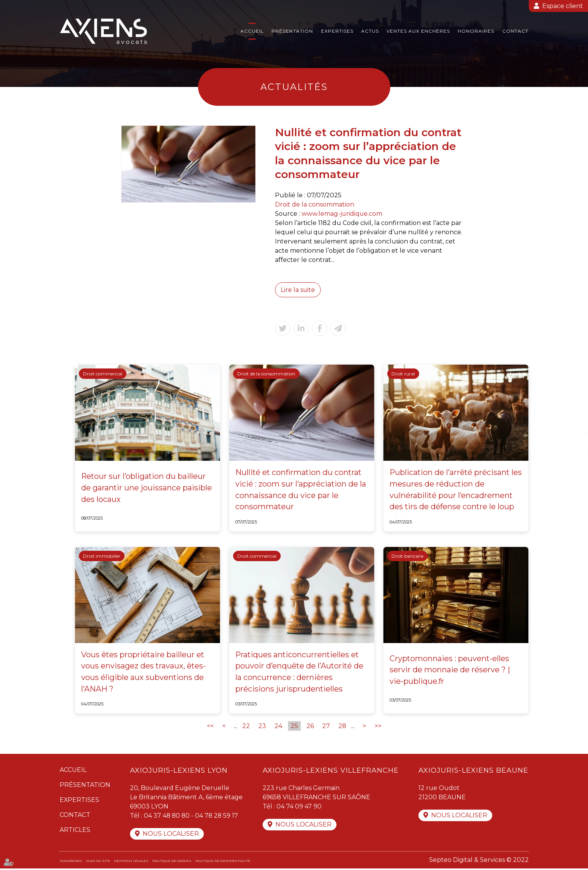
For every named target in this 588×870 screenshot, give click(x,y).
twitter (573, 435)
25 (294, 727)
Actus (370, 31)
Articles (75, 831)
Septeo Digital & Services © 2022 (479, 861)
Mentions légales (131, 862)
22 (246, 727)
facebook (573, 420)
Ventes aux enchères (418, 31)
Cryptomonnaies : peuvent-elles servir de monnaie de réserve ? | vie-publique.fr (450, 671)
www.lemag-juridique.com (342, 214)
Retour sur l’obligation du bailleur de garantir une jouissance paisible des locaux (147, 488)
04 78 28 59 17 (218, 817)
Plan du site (98, 862)
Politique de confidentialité (223, 862)
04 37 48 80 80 (167, 817)
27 (326, 727)
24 (278, 727)
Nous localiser (171, 835)
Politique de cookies (172, 862)
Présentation (292, 31)
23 (262, 727)
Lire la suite (298, 290)
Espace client (563, 6)
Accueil (252, 31)
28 (342, 727)
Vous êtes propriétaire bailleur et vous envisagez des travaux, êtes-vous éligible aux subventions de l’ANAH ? (144, 673)
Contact (515, 31)
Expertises (337, 31)
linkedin (573, 450)
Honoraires (476, 31)
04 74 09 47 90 (299, 807)
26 (310, 727)
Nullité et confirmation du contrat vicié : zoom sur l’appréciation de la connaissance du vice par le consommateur (301, 490)
